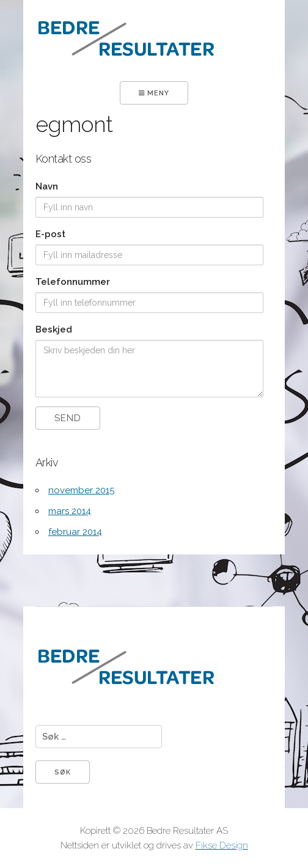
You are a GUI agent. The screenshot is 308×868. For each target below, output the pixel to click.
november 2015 (81, 490)
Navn (47, 186)
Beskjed (54, 329)
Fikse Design (222, 845)
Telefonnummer (73, 282)
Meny (154, 93)
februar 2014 (75, 532)
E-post (50, 234)
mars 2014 (70, 511)
